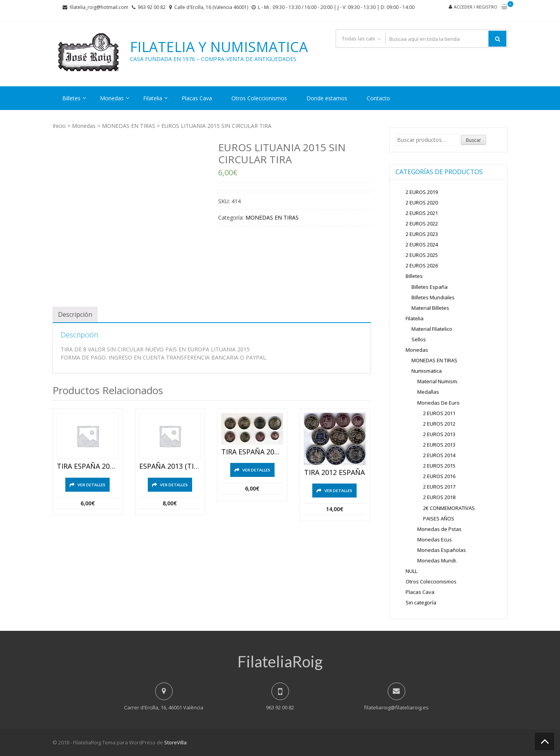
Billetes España (430, 287)
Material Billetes (430, 308)
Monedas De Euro (438, 403)
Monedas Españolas (442, 550)
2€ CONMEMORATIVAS (449, 508)
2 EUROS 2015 (439, 466)
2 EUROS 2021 (422, 213)
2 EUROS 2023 (422, 234)
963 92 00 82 (152, 7)
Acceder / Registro (476, 7)
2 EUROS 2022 (422, 223)
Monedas (112, 98)
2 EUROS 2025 (422, 255)
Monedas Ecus (435, 540)
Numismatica (427, 371)
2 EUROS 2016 (439, 476)
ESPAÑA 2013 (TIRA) (170, 466)
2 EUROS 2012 (439, 424)
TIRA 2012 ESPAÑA (334, 473)
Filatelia (153, 98)
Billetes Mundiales (433, 297)
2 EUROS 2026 (422, 265)
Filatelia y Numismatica (219, 47)
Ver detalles (91, 485)
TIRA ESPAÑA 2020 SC (252, 452)
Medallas (428, 392)
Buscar (473, 140)
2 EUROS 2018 (439, 497)
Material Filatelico (432, 329)
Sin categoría (421, 602)
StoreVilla (175, 742)
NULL (411, 571)
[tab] (75, 314)
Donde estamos (327, 98)
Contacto (378, 98)
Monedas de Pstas (439, 529)
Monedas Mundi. (437, 560)
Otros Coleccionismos (259, 98)
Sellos (419, 339)
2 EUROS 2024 (422, 244)
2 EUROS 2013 (439, 434)
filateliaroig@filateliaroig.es (396, 707)
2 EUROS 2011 (439, 413)
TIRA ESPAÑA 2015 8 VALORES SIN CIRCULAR (88, 466)
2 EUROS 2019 (422, 192)
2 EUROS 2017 (439, 487)
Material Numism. (438, 381)
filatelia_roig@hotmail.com (99, 7)
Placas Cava (197, 98)
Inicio (59, 126)
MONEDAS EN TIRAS (129, 126)
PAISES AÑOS (439, 519)
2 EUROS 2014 (439, 455)
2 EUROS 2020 (422, 203)
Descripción (75, 314)
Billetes (71, 98)
